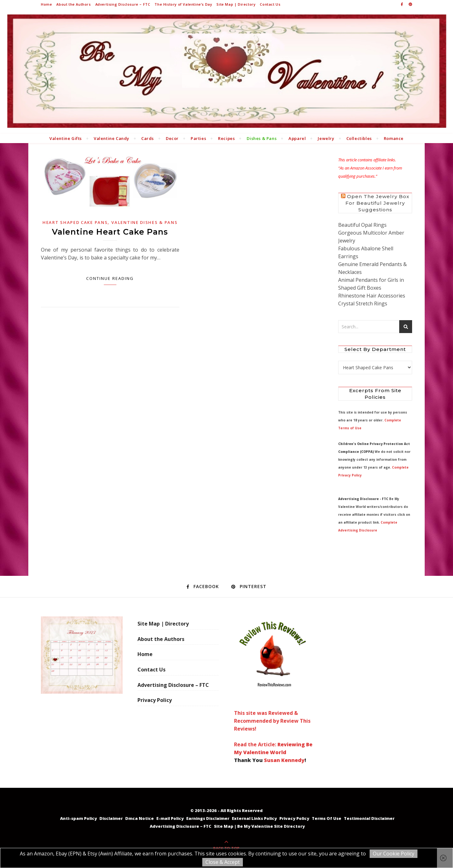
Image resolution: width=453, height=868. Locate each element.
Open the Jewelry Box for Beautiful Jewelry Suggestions (377, 203)
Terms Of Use (327, 818)
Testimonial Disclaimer (369, 818)
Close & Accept (223, 862)
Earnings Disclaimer (208, 818)
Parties (198, 138)
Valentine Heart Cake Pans (110, 232)
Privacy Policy (155, 700)
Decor (172, 138)
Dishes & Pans (262, 138)
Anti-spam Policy (78, 818)
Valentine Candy (112, 138)
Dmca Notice (140, 818)
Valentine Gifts (66, 138)
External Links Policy (254, 818)
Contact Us (270, 4)
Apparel (297, 138)
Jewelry (326, 138)
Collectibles (359, 138)
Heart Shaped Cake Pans (75, 222)
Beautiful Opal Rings (362, 225)
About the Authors (73, 4)
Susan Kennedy (284, 760)
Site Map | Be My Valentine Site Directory (259, 826)
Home (46, 4)
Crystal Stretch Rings (363, 303)
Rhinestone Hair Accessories (372, 296)
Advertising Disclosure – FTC (123, 4)
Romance (394, 138)
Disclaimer (111, 818)
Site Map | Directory (236, 4)
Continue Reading (110, 278)
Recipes (226, 138)
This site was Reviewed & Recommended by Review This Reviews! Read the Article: (273, 682)
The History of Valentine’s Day (183, 4)
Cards (148, 138)
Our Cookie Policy (394, 854)
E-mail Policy (170, 818)
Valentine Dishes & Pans (144, 222)
